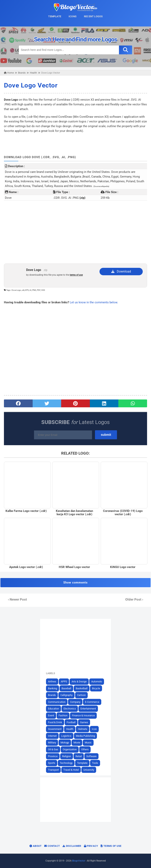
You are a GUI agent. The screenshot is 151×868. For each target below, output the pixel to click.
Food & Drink (55, 722)
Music (88, 743)
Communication (57, 702)
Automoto (97, 682)
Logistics (66, 736)
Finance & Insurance (83, 715)
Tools (95, 763)
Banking (52, 688)
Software (91, 756)
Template (82, 763)
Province (53, 756)
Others (85, 749)
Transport (53, 770)
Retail (79, 756)
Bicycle (96, 688)
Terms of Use (111, 846)
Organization (70, 749)
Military (52, 743)
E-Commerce (92, 702)
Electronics (70, 709)
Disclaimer (72, 846)
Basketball (82, 688)
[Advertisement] (75, 232)
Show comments (75, 583)
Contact (52, 846)
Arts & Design (79, 682)
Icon (94, 729)
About (35, 846)
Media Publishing (85, 736)
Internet (52, 736)
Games (84, 722)
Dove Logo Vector (31, 85)
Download (121, 271)
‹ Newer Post (17, 599)
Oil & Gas (53, 749)
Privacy (91, 846)
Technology (66, 763)
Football (71, 722)
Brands (52, 695)
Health (70, 729)
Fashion (63, 715)
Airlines (52, 682)
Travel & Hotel (71, 770)
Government (55, 729)
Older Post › (134, 599)
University (89, 770)
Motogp (65, 743)
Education (53, 709)
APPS (64, 682)
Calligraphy (66, 695)
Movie (77, 743)
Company (75, 702)
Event (51, 715)
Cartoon (81, 695)
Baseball (66, 688)
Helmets (83, 729)
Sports (52, 763)
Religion (67, 756)
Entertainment (88, 709)
